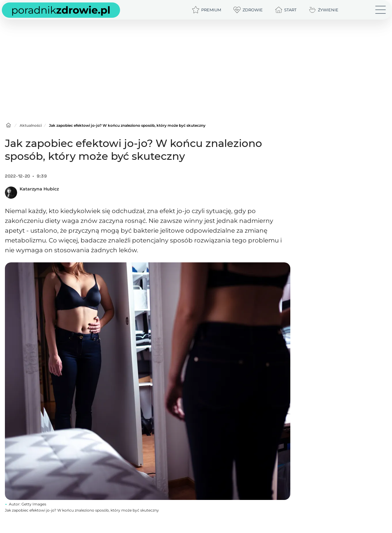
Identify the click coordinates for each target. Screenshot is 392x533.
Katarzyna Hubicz (39, 189)
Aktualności (31, 125)
